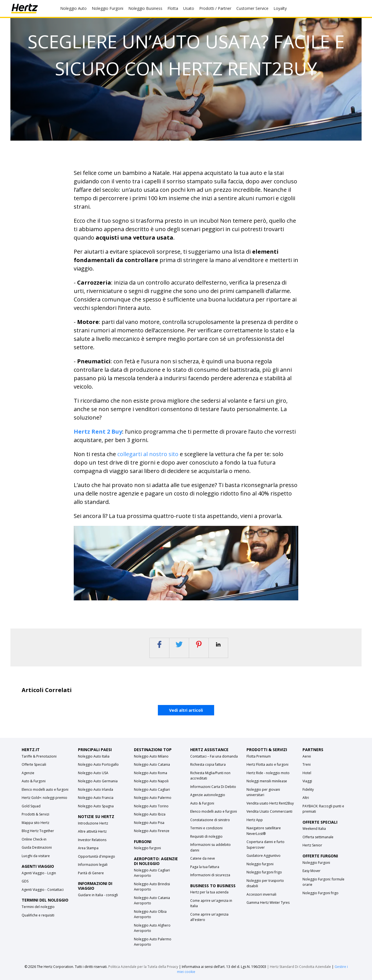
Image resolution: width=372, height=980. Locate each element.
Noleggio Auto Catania (152, 764)
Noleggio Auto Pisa (149, 823)
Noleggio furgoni (147, 848)
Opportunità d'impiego (97, 856)
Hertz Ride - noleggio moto (268, 773)
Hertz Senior (312, 845)
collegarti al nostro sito (148, 454)
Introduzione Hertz (93, 823)
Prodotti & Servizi (35, 814)
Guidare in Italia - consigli (98, 895)
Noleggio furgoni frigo (264, 872)
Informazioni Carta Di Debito (213, 787)
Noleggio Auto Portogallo (98, 764)
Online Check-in (34, 839)
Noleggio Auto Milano (151, 756)
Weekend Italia (314, 829)
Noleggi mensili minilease (267, 781)
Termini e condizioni (206, 828)
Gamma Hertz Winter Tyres (268, 903)
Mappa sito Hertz (35, 823)
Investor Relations (92, 840)
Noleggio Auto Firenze (152, 831)
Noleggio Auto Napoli (151, 781)
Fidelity (308, 789)
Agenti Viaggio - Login (39, 873)
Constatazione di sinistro (210, 820)
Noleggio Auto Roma (151, 773)
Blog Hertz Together (38, 831)
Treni (307, 764)
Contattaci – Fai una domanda (214, 756)
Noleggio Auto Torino (151, 806)
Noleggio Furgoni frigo (321, 893)
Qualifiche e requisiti (38, 915)
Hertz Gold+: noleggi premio (44, 798)
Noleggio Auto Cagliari (152, 789)
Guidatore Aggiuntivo (264, 856)
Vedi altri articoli (186, 710)
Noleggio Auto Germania (98, 781)
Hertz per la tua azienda (209, 892)
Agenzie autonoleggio (208, 795)
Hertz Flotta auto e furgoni (267, 764)
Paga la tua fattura (205, 867)
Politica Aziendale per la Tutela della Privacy (143, 967)
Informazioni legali (93, 865)
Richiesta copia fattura (208, 764)
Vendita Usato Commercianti (269, 811)
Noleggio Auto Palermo (153, 798)
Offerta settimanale (318, 837)
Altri (306, 798)
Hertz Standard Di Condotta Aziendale (301, 967)
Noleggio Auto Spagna (96, 806)
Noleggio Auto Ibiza (150, 814)
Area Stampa (88, 848)
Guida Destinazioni (37, 847)
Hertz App (255, 820)
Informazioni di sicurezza (210, 875)
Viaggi (307, 781)
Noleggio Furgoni (316, 863)
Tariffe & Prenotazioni (39, 756)
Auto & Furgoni (34, 781)
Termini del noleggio (38, 907)
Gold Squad (31, 806)
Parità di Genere (91, 873)
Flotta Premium (259, 756)
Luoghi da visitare (36, 856)
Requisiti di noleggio (206, 836)
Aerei (307, 756)
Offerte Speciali (34, 764)
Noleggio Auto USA (93, 773)
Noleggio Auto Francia (96, 798)
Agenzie (28, 773)
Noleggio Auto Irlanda (96, 789)
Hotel (307, 773)
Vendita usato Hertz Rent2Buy (270, 803)
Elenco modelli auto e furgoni (45, 789)
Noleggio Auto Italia (94, 756)
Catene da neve (203, 858)
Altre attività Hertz (92, 831)
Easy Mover (312, 871)
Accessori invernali (261, 894)
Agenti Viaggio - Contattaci (43, 890)
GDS (25, 881)
